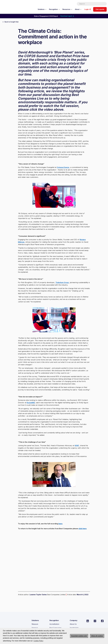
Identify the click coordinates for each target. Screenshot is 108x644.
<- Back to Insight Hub (10, 22)
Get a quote (100, 9)
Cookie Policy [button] (38, 641)
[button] (42, 9)
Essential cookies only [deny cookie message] (79, 636)
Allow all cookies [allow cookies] (97, 636)
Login (87, 9)
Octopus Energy (63, 167)
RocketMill (31, 403)
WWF (77, 446)
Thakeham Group (62, 282)
